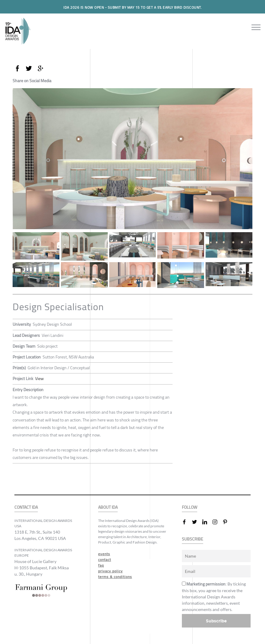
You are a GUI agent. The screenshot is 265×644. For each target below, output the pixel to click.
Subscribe (216, 621)
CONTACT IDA (26, 507)
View (39, 379)
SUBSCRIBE (193, 539)
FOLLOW (190, 507)
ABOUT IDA (108, 507)
